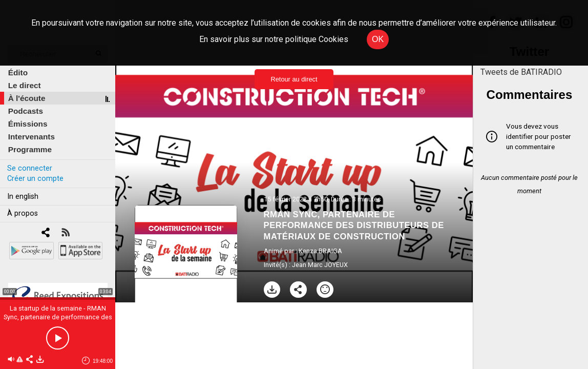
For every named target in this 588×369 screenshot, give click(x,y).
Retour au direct (294, 79)
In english (23, 197)
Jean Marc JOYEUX (320, 265)
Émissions (28, 124)
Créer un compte (35, 179)
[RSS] (65, 233)
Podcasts (26, 111)
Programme (30, 149)
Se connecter (30, 168)
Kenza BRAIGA (320, 251)
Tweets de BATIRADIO (521, 72)
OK (378, 39)
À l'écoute (27, 98)
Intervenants (31, 137)
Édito (18, 73)
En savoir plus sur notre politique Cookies (274, 39)
